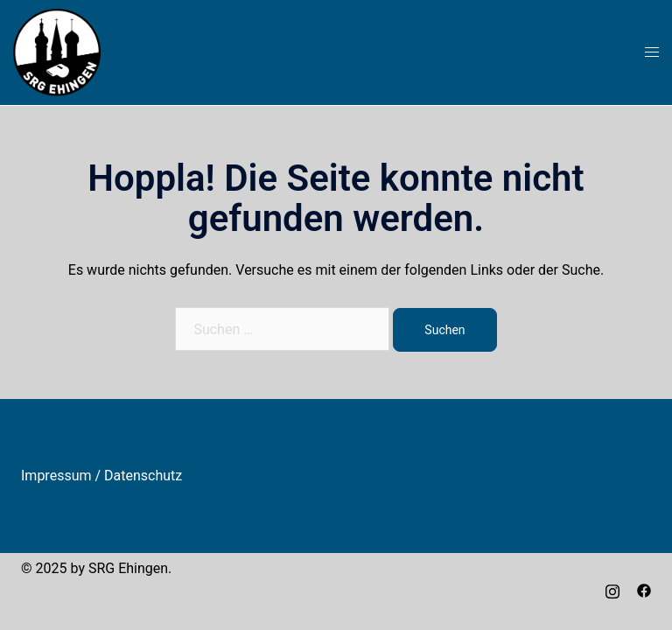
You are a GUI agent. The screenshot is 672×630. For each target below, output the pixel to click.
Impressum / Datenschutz (101, 476)
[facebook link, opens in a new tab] (644, 589)
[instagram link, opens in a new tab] (612, 589)
